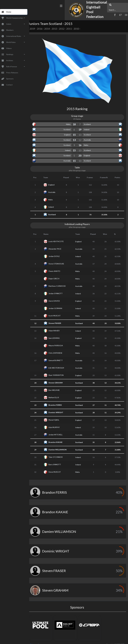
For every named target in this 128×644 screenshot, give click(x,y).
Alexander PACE (59, 245)
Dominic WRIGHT (60, 409)
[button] (93, 13)
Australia (90, 136)
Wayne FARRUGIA (60, 342)
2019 (37, 29)
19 (82, 126)
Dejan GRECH (58, 275)
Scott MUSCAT (59, 312)
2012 (66, 29)
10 (82, 131)
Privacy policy (40, 641)
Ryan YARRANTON (60, 372)
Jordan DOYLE (58, 253)
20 (82, 152)
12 (82, 136)
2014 (52, 29)
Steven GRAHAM (60, 379)
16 (82, 142)
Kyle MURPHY (58, 424)
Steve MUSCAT (59, 468)
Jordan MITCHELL (60, 431)
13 (77, 136)
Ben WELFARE (58, 387)
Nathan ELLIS (58, 394)
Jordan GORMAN (59, 305)
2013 (59, 29)
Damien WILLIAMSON (62, 446)
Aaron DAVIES (58, 297)
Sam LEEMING (58, 334)
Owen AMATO (58, 268)
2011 (74, 29)
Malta (71, 121)
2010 (81, 29)
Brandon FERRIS (59, 401)
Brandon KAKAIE (60, 439)
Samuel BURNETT (60, 357)
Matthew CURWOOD (61, 282)
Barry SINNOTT (59, 461)
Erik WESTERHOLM (60, 364)
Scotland (90, 121)
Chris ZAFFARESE (60, 349)
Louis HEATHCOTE (60, 238)
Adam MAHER (58, 327)
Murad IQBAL (58, 416)
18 (77, 121)
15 (77, 131)
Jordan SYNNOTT (60, 290)
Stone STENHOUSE (60, 260)
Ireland (89, 126)
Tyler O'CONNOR (60, 453)
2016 (44, 29)
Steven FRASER (59, 320)
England (70, 131)
